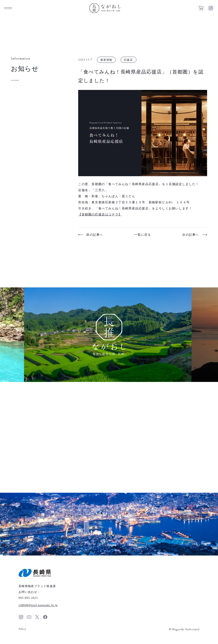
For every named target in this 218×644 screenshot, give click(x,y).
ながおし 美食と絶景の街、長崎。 (105, 8)
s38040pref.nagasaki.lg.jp (38, 605)
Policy (22, 629)
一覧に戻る (143, 235)
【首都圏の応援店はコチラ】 (100, 214)
